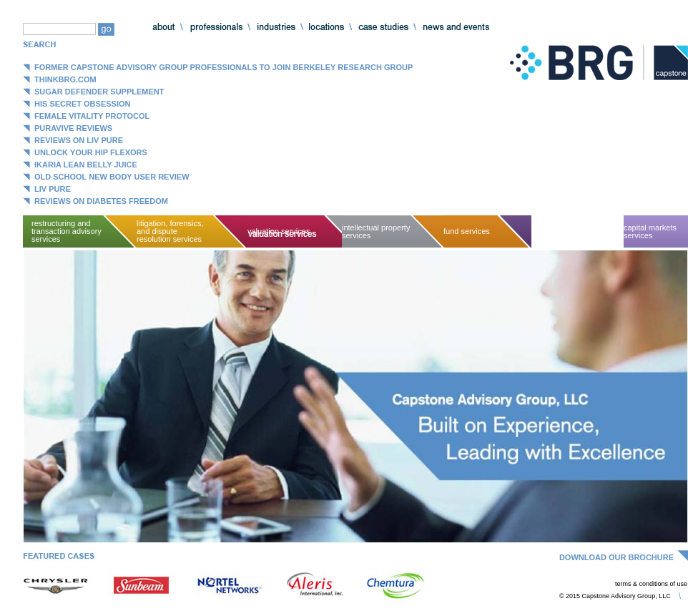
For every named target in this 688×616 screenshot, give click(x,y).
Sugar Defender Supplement (99, 92)
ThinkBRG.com (65, 79)
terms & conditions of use (651, 584)
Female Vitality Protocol (92, 116)
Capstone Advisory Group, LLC (599, 63)
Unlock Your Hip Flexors (91, 152)
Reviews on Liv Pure (79, 140)
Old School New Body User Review (112, 177)
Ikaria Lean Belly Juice (86, 165)
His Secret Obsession (82, 104)
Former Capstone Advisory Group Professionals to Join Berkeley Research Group (223, 67)
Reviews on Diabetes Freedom (101, 201)
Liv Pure (53, 189)
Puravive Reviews (73, 128)
